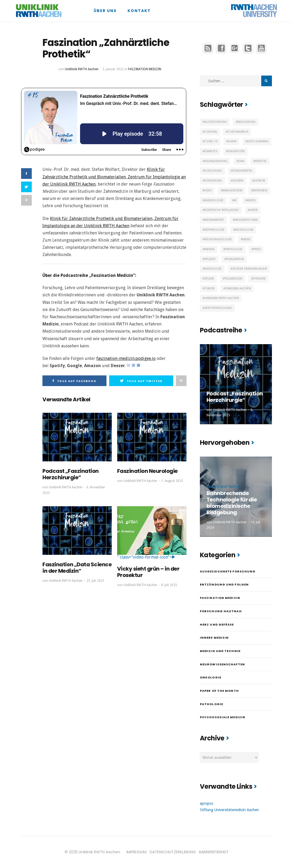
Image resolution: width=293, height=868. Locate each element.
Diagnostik (236, 151)
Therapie (259, 279)
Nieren (209, 249)
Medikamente (214, 220)
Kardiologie (214, 200)
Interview (260, 191)
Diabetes (211, 151)
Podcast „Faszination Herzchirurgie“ (71, 474)
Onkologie (211, 677)
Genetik (260, 181)
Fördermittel (243, 171)
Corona (211, 132)
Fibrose (261, 161)
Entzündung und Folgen (224, 584)
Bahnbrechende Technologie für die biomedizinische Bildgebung (232, 503)
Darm (232, 141)
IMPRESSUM (136, 852)
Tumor (209, 288)
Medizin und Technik (223, 486)
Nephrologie (214, 230)
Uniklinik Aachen (238, 288)
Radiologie (213, 269)
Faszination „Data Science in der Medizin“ (77, 568)
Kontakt (139, 11)
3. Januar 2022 (113, 69)
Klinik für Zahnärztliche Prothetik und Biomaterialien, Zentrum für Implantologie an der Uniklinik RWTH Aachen (114, 177)
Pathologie (234, 249)
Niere (247, 239)
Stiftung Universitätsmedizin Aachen (229, 810)
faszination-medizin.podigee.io (126, 358)
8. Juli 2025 (169, 585)
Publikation (235, 259)
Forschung (213, 171)
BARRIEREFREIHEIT (214, 852)
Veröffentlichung (218, 308)
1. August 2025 (172, 481)
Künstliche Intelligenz (222, 210)
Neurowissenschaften (222, 664)
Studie (209, 279)
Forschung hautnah (221, 611)
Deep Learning (258, 141)
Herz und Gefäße (217, 625)
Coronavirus (238, 132)
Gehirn (238, 181)
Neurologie (244, 230)
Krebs (251, 200)
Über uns (105, 11)
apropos (207, 803)
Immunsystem (232, 191)
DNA (241, 161)
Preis (257, 249)
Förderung (213, 181)
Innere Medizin (214, 638)
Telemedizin (233, 279)
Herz (208, 191)
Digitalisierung (216, 161)
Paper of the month (219, 691)
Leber (254, 210)
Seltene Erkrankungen (250, 269)
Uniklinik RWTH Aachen (82, 69)
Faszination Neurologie (147, 471)
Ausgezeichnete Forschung (228, 571)
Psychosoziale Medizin (223, 717)
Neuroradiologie (218, 239)
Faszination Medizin (145, 69)
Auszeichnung (216, 122)
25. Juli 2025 (95, 581)
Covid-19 (211, 141)
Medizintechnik (246, 220)
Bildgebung (247, 122)
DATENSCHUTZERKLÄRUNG (173, 852)
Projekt (210, 259)
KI (235, 200)
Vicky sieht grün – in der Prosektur (148, 572)
